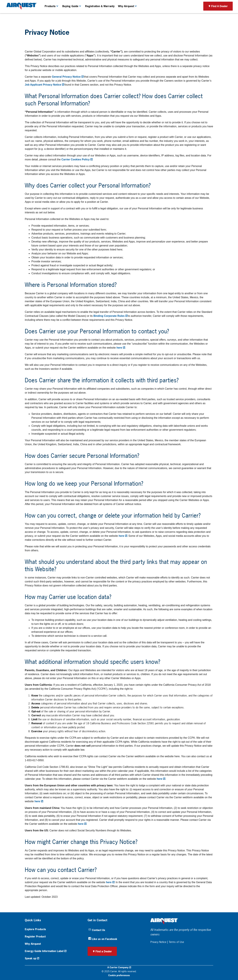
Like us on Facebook (103, 939)
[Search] (215, 4)
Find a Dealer (104, 951)
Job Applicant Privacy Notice (43, 85)
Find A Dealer (219, 14)
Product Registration (185, 4)
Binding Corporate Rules (109, 316)
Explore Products (35, 929)
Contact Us (97, 930)
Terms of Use (176, 942)
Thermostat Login (165, 4)
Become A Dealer (146, 4)
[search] (229, 4)
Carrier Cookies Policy (75, 159)
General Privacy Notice (66, 77)
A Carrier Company (118, 967)
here (119, 348)
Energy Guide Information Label (44, 951)
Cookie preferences (119, 975)
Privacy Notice (158, 942)
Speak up (30, 958)
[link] (21, 14)
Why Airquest (33, 944)
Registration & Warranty (100, 14)
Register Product (35, 936)
